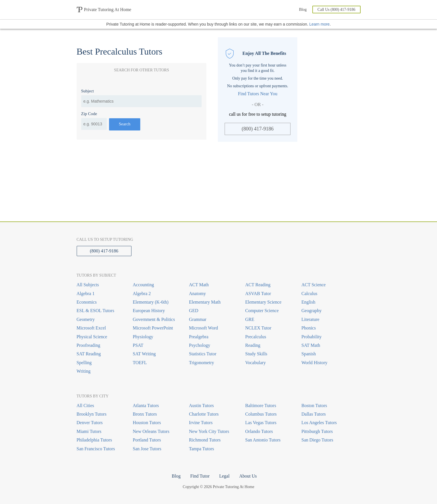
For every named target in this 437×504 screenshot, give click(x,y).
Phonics (309, 328)
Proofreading (89, 345)
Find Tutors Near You (258, 94)
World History (315, 363)
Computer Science (262, 311)
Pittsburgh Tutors (317, 431)
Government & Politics (154, 319)
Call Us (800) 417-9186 (336, 10)
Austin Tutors (202, 406)
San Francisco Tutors (96, 449)
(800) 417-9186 (258, 129)
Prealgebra (199, 337)
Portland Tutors (147, 440)
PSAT (138, 345)
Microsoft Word (204, 328)
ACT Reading (258, 285)
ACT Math (199, 285)
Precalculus (256, 337)
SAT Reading (89, 354)
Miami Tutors (89, 431)
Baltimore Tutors (261, 406)
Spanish (309, 354)
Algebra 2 (142, 294)
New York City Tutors (209, 431)
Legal (224, 476)
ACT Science (314, 285)
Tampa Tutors (202, 449)
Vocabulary (256, 363)
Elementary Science (264, 302)
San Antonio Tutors (263, 440)
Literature (310, 319)
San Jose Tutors (147, 449)
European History (149, 311)
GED (194, 311)
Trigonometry (202, 363)
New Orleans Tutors (151, 431)
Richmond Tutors (205, 440)
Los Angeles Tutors (319, 423)
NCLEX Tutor (258, 328)
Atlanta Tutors (146, 406)
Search (125, 124)
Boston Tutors (314, 406)
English (309, 302)
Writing (84, 371)
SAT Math (311, 345)
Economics (87, 302)
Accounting (144, 285)
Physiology (143, 337)
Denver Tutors (90, 423)
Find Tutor (200, 476)
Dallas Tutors (314, 414)
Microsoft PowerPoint (153, 328)
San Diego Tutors (317, 440)
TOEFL (140, 363)
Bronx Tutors (145, 414)
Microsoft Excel (91, 328)
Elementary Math (205, 302)
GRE (250, 319)
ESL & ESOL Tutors (96, 311)
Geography (312, 311)
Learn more (319, 24)
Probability (312, 337)
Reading (253, 345)
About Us (248, 476)
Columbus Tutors (261, 414)
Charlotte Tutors (204, 414)
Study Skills (256, 354)
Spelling (84, 363)
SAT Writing (144, 354)
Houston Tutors (147, 423)
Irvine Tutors (201, 423)
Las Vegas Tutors (261, 423)
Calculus (310, 294)
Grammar (198, 319)
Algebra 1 (86, 294)
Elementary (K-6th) (151, 302)
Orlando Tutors (259, 431)
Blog (303, 10)
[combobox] (141, 101)
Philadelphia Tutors (94, 440)
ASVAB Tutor (258, 294)
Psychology (200, 345)
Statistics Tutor (203, 354)
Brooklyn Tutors (92, 414)
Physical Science (92, 337)
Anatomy (198, 294)
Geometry (86, 319)
